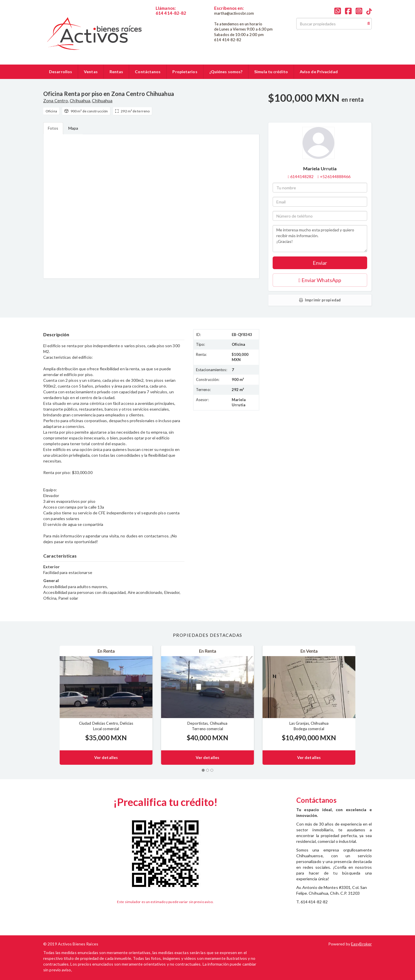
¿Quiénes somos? (226, 72)
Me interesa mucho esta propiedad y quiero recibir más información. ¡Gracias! (320, 239)
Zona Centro (56, 101)
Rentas (116, 72)
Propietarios (185, 72)
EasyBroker (361, 944)
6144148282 (167, 18)
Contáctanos (148, 72)
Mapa (73, 128)
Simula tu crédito (271, 72)
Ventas (91, 72)
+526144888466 (335, 176)
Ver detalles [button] (106, 757)
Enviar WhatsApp (320, 280)
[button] (51, 705)
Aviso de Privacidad (319, 72)
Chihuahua (80, 101)
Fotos (53, 128)
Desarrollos (61, 72)
